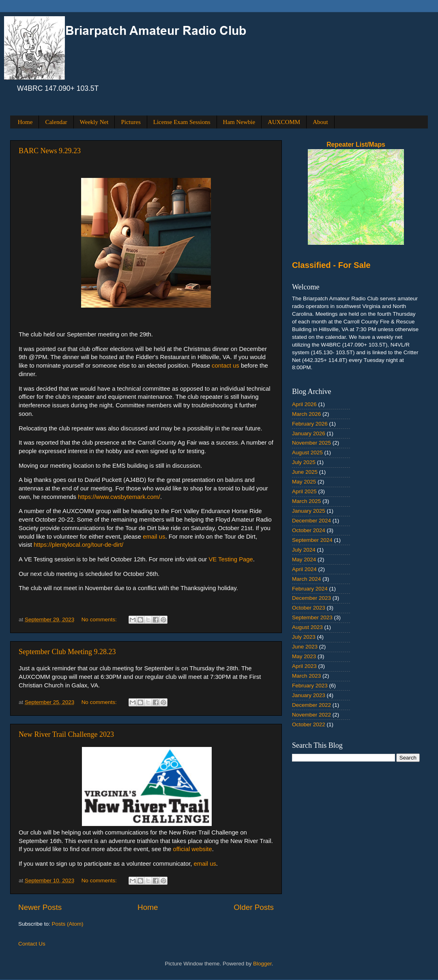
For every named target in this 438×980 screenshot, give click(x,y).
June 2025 (305, 472)
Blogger (262, 964)
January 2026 (309, 433)
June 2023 (305, 647)
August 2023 (307, 627)
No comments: (100, 619)
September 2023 (312, 617)
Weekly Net (94, 122)
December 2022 (311, 705)
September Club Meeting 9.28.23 (67, 652)
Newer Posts (40, 907)
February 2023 (310, 686)
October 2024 (309, 530)
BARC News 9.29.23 (50, 151)
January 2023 (309, 695)
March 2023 (306, 676)
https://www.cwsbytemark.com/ (119, 497)
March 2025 (306, 501)
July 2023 (304, 637)
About (320, 122)
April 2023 (304, 666)
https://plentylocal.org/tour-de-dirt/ (78, 545)
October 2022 (309, 724)
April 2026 (304, 404)
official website (192, 849)
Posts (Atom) (68, 924)
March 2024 (306, 579)
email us (154, 537)
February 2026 (310, 424)
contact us (225, 366)
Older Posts (254, 907)
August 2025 (307, 453)
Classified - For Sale (331, 265)
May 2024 (304, 560)
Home (25, 122)
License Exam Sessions (182, 122)
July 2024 (304, 550)
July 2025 (304, 462)
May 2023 (304, 656)
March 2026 (306, 414)
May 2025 (304, 482)
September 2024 (312, 540)
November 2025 (311, 443)
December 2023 (311, 598)
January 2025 (309, 511)
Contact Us (32, 944)
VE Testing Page (231, 559)
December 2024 (311, 521)
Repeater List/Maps (356, 144)
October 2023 (309, 608)
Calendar (56, 122)
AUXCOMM (284, 122)
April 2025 (304, 491)
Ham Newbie (239, 122)
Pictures (131, 122)
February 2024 (310, 589)
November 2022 (311, 715)
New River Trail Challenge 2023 (66, 734)
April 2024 (304, 569)
